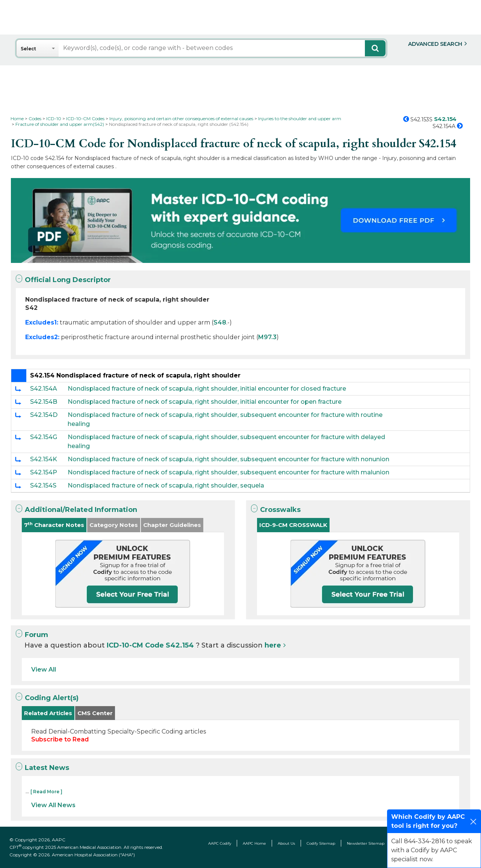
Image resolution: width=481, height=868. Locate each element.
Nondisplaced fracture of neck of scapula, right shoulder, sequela (166, 485)
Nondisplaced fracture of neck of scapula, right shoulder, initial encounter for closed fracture (207, 389)
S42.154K (44, 459)
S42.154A (44, 389)
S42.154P (44, 472)
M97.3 (267, 337)
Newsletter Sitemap (366, 843)
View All (44, 669)
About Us (286, 843)
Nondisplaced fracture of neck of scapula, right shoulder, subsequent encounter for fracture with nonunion (228, 459)
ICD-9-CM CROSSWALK (293, 525)
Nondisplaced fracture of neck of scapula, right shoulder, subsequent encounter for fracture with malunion (228, 472)
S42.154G (44, 437)
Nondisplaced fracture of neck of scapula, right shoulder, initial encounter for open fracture (205, 402)
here (273, 645)
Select (28, 49)
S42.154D (44, 415)
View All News (53, 805)
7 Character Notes (54, 525)
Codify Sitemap (321, 843)
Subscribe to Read (60, 739)
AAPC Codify (220, 843)
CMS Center (95, 713)
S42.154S (43, 485)
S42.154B (44, 402)
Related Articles (48, 713)
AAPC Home (254, 843)
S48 (220, 322)
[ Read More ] (46, 792)
